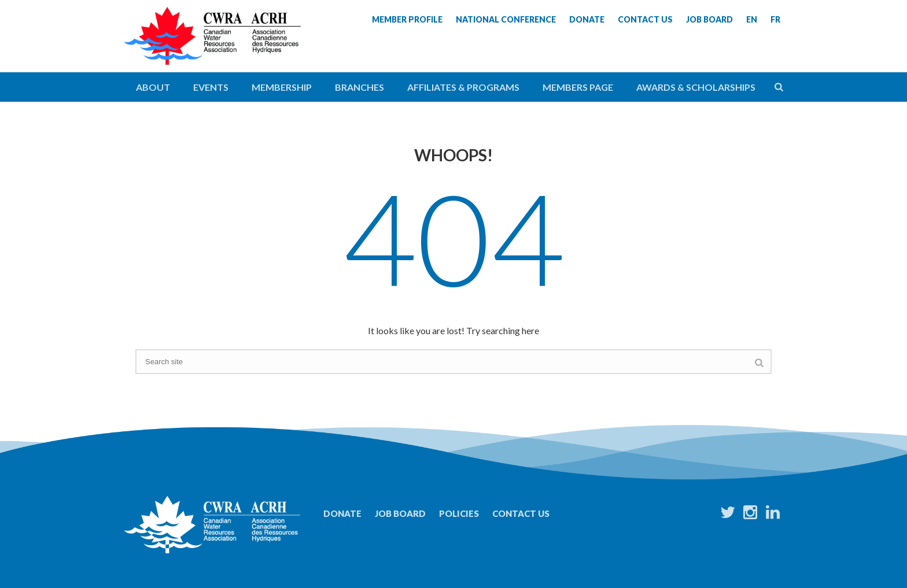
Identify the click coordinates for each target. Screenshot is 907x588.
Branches (360, 87)
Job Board (400, 513)
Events (211, 87)
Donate (342, 513)
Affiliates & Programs (463, 87)
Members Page (578, 87)
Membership (282, 87)
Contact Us (521, 513)
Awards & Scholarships (696, 87)
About (153, 87)
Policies (459, 513)
